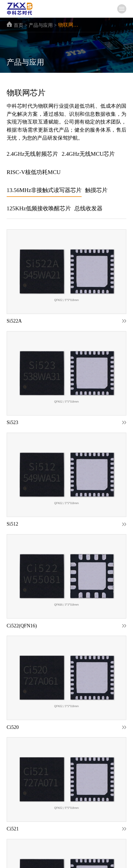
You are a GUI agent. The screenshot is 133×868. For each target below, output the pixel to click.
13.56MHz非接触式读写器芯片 (44, 190)
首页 (18, 25)
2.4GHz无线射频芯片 (33, 154)
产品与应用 (41, 25)
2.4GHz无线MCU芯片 (88, 154)
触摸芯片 (96, 190)
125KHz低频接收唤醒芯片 (39, 208)
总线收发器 (88, 208)
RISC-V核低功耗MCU (34, 172)
